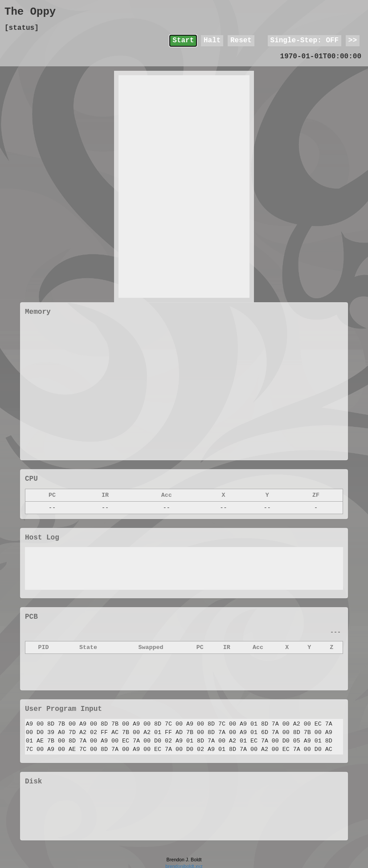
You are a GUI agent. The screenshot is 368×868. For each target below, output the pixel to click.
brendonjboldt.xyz (184, 864)
